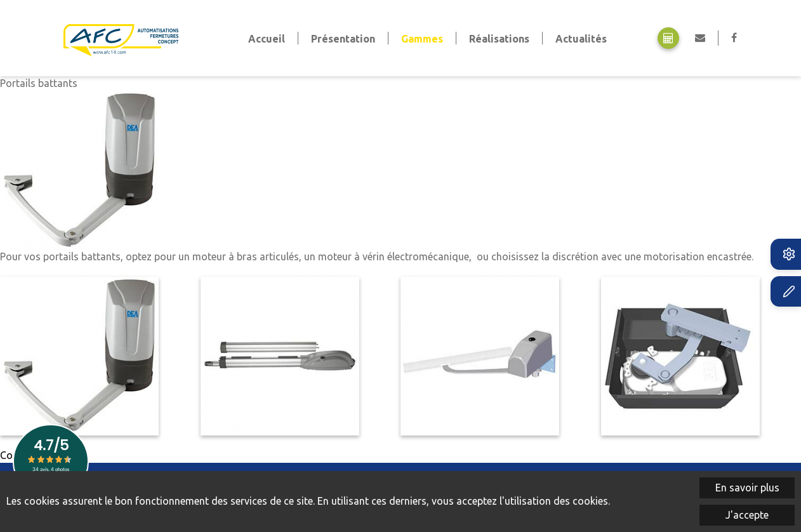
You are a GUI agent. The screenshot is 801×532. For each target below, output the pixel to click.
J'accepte (747, 515)
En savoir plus (747, 488)
